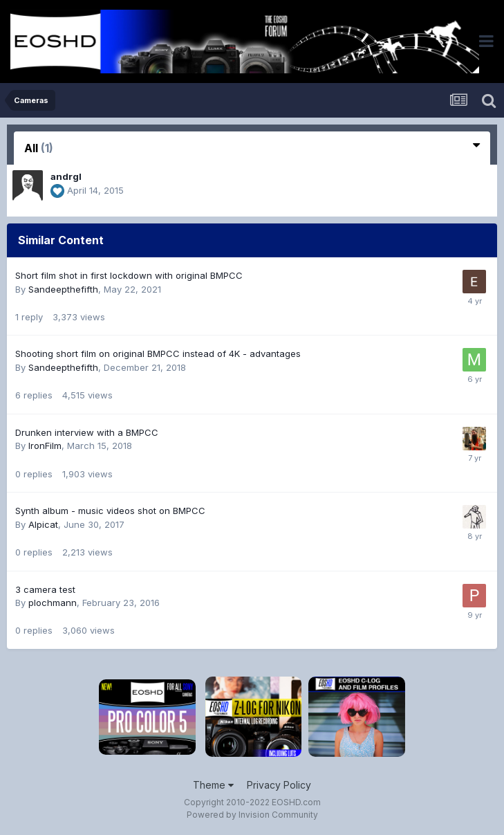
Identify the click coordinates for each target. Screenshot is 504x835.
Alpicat (43, 524)
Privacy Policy (279, 785)
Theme (213, 785)
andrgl (66, 176)
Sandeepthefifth (63, 289)
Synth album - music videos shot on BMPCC (110, 511)
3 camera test (45, 589)
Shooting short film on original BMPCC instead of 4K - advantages (158, 354)
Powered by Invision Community (252, 815)
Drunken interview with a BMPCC (87, 432)
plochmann (53, 603)
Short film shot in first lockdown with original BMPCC (129, 275)
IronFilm (45, 446)
